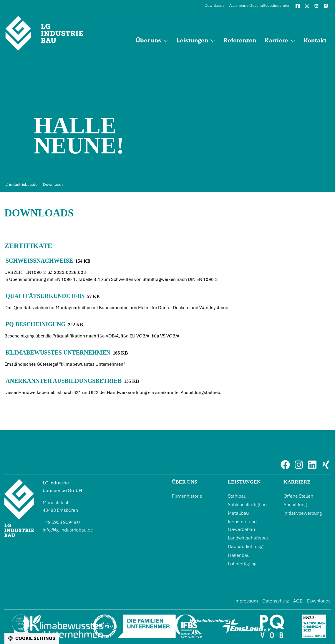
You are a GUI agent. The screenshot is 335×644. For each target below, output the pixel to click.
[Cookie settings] (32, 638)
